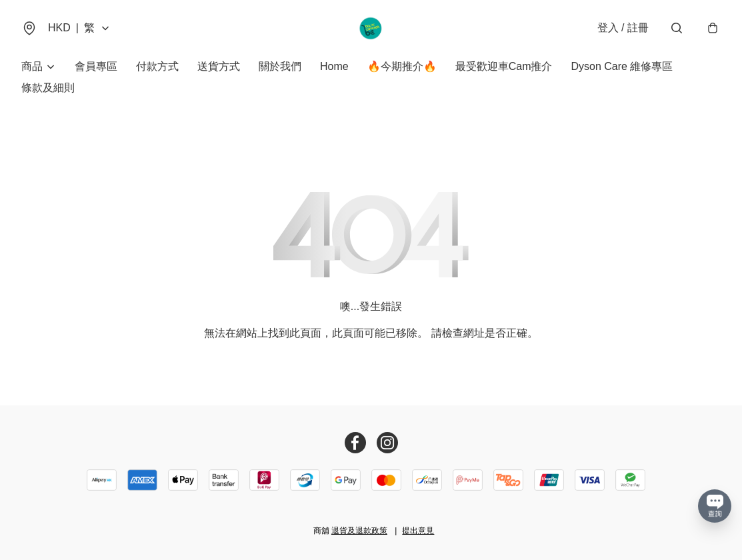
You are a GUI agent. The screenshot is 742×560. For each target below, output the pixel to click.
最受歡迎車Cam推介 (504, 66)
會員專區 (96, 66)
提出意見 (418, 531)
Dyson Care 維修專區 (622, 66)
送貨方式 (219, 66)
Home (334, 66)
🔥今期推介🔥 (402, 66)
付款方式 (157, 66)
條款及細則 (48, 88)
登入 (623, 28)
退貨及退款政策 (359, 531)
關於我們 (280, 66)
